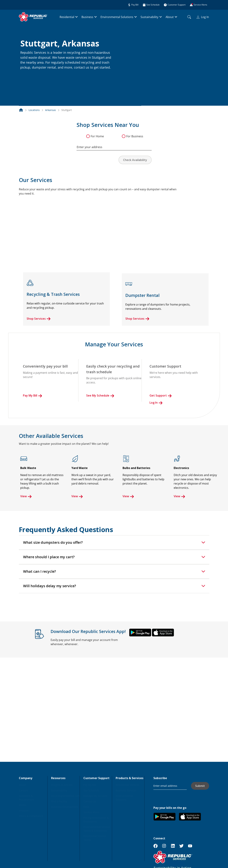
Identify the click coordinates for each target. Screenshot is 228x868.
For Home (97, 136)
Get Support (161, 395)
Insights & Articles (62, 785)
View (26, 496)
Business (87, 17)
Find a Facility (59, 801)
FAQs (86, 807)
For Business (135, 136)
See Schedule (91, 790)
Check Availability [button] (135, 160)
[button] (25, 75)
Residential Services (127, 785)
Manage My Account (95, 796)
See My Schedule (100, 395)
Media (23, 805)
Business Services (126, 790)
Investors (24, 810)
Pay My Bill (33, 395)
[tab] (114, 542)
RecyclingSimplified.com (65, 796)
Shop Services (39, 319)
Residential (67, 17)
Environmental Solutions (117, 17)
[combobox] (114, 145)
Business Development (65, 807)
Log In (203, 17)
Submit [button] (200, 786)
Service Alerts (91, 812)
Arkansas (51, 110)
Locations (34, 110)
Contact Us (90, 801)
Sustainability (149, 17)
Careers (23, 790)
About (170, 17)
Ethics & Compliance (31, 816)
